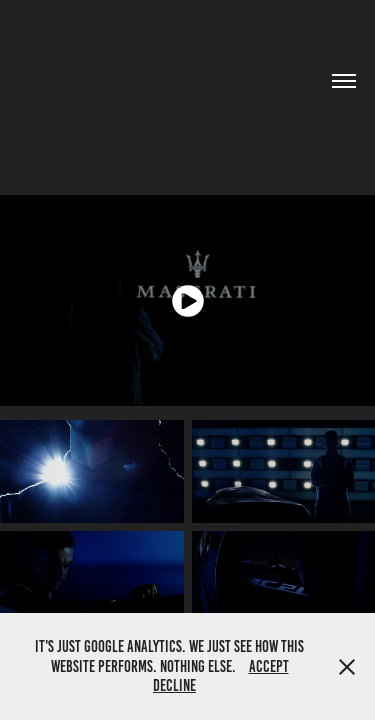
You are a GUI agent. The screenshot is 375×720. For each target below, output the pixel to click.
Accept (269, 666)
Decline (174, 685)
